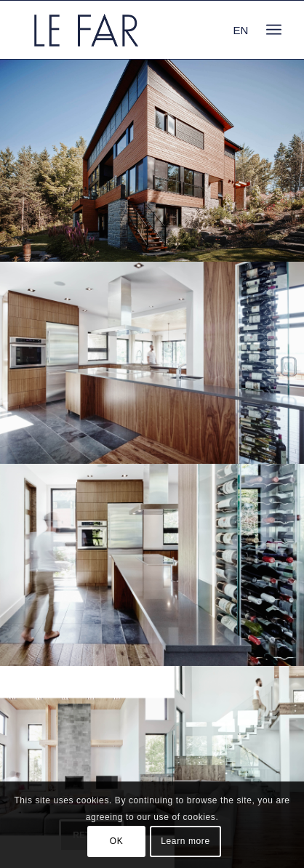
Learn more (185, 841)
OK (117, 841)
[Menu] (274, 30)
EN (240, 30)
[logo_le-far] (126, 30)
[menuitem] (274, 30)
